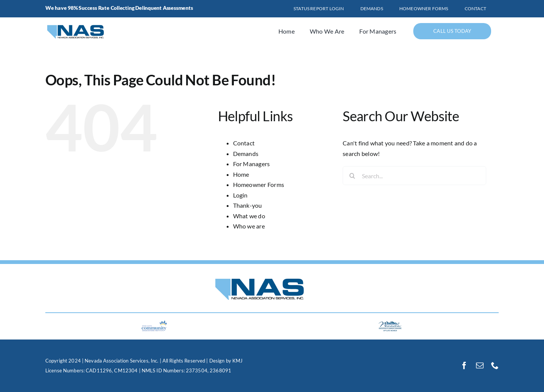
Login (240, 195)
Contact (244, 143)
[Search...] (414, 176)
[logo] (83, 23)
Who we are (249, 226)
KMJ (237, 361)
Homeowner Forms (259, 184)
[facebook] (464, 366)
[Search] (352, 176)
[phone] (495, 366)
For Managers (252, 164)
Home (241, 174)
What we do (249, 216)
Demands (246, 154)
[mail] (480, 366)
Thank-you (248, 205)
